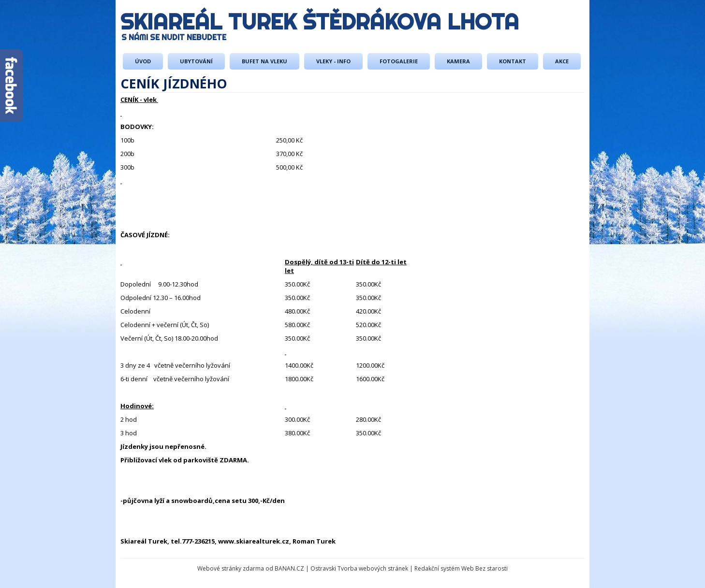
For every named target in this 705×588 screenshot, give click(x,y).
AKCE (562, 61)
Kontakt (513, 61)
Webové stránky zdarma (231, 568)
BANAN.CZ (289, 568)
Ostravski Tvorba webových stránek (359, 568)
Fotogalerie (399, 61)
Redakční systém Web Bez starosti (461, 568)
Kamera (458, 61)
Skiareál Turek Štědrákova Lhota (320, 22)
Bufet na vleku (264, 61)
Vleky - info (333, 61)
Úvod (143, 61)
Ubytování (196, 61)
